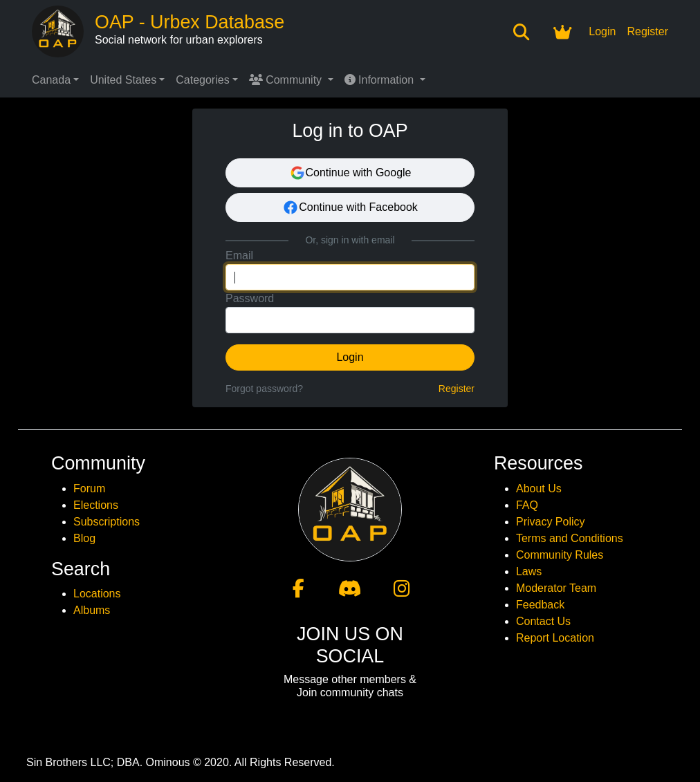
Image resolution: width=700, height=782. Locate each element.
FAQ (527, 505)
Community (287, 80)
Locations (97, 594)
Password (250, 298)
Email (239, 255)
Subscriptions (107, 522)
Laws (529, 571)
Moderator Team (556, 588)
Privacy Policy (551, 522)
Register (647, 31)
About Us (539, 488)
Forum (89, 488)
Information (381, 80)
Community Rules (560, 555)
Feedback (540, 605)
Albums (92, 610)
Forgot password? (264, 389)
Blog (84, 538)
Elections (96, 505)
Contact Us (543, 621)
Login (602, 31)
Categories (202, 80)
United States (123, 80)
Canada (51, 80)
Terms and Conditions (570, 538)
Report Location (555, 638)
